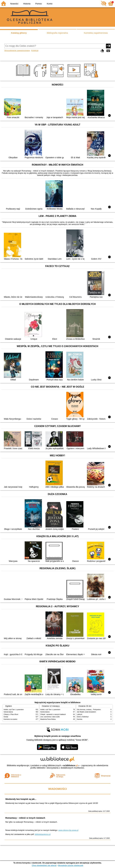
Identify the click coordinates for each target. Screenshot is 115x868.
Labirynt (80, 714)
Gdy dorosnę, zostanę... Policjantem (89, 710)
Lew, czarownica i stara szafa (50, 717)
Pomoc (39, 4)
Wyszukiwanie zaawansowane (17, 50)
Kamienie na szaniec (11, 719)
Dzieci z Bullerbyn (83, 717)
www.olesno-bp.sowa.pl (68, 830)
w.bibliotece (71, 765)
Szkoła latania (8, 712)
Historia (27, 4)
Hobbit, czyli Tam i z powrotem (14, 710)
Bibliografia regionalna (57, 33)
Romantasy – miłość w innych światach (25, 818)
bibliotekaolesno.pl (43, 834)
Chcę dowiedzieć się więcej (44, 865)
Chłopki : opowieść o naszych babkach (53, 714)
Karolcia (80, 719)
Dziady (6, 717)
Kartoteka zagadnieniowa (96, 33)
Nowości (14, 4)
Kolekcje (35, 50)
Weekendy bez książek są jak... (21, 799)
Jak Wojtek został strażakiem (87, 712)
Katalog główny (19, 33)
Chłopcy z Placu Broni (11, 714)
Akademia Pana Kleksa (48, 719)
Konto (50, 4)
